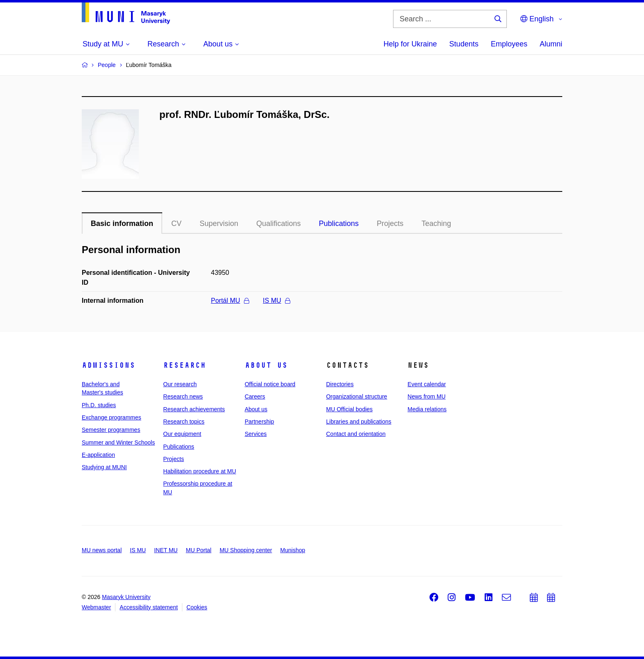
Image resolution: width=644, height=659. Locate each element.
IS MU (276, 301)
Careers (255, 396)
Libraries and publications (359, 422)
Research (184, 365)
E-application (98, 455)
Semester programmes (111, 430)
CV (176, 224)
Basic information (122, 224)
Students (464, 44)
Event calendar (427, 384)
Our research (180, 384)
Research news (183, 396)
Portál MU (230, 301)
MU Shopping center (246, 550)
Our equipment (182, 434)
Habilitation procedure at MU (199, 471)
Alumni (551, 44)
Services (256, 434)
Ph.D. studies (99, 405)
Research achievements (194, 409)
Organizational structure (357, 396)
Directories (340, 384)
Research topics (184, 422)
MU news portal (102, 550)
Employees (509, 44)
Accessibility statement (149, 607)
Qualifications (278, 224)
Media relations (427, 409)
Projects (390, 224)
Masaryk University (126, 597)
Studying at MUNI (104, 467)
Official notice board (270, 384)
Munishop (293, 550)
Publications (339, 224)
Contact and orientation (356, 434)
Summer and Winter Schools (118, 442)
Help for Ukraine (410, 44)
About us (266, 365)
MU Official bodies (349, 409)
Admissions (108, 365)
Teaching (436, 224)
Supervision (219, 224)
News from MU (427, 396)
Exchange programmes (112, 417)
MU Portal (198, 550)
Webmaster (96, 607)
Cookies (197, 607)
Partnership (260, 422)
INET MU (166, 550)
